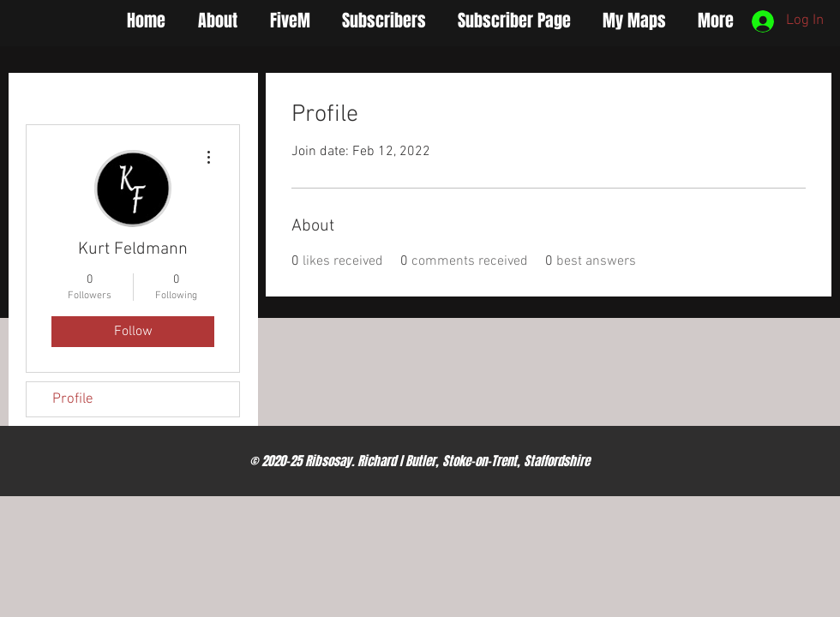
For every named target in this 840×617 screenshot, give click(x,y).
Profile (73, 399)
